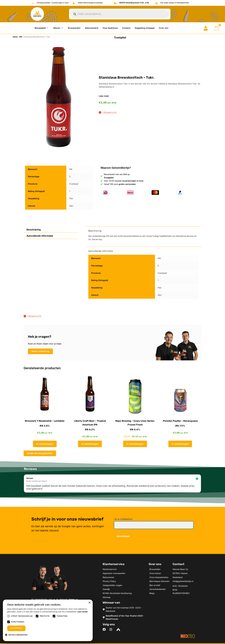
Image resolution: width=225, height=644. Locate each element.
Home (15, 37)
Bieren (58, 28)
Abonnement (92, 28)
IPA (21, 37)
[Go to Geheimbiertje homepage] (37, 14)
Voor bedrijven (110, 28)
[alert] (48, 620)
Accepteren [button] (16, 628)
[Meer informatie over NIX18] (188, 636)
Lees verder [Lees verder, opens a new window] (83, 612)
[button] (17, 635)
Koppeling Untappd (145, 28)
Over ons (164, 28)
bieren (72, 599)
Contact (126, 28)
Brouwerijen (74, 28)
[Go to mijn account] (206, 28)
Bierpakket (41, 28)
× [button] (89, 603)
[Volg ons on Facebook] (105, 629)
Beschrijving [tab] (34, 230)
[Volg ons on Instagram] (112, 629)
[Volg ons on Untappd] (119, 629)
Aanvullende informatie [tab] (40, 236)
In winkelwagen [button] (45, 444)
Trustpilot (120, 38)
